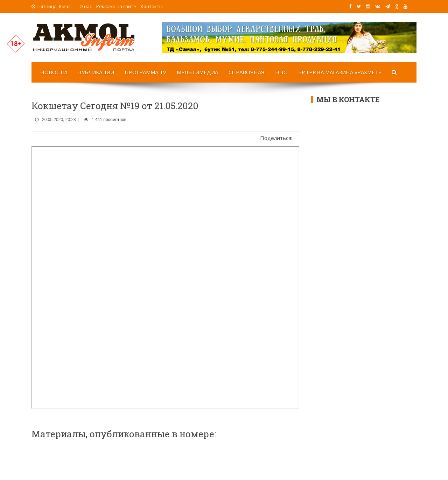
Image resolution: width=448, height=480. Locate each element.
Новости (54, 72)
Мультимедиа (197, 72)
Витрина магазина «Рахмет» (340, 72)
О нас (86, 6)
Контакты (152, 6)
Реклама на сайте (116, 6)
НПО (281, 72)
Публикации (96, 72)
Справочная (247, 72)
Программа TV (145, 72)
